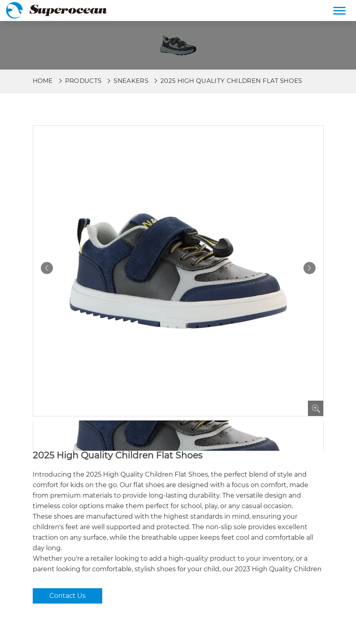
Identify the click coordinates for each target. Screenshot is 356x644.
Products (83, 81)
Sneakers (131, 81)
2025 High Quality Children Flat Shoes (231, 81)
